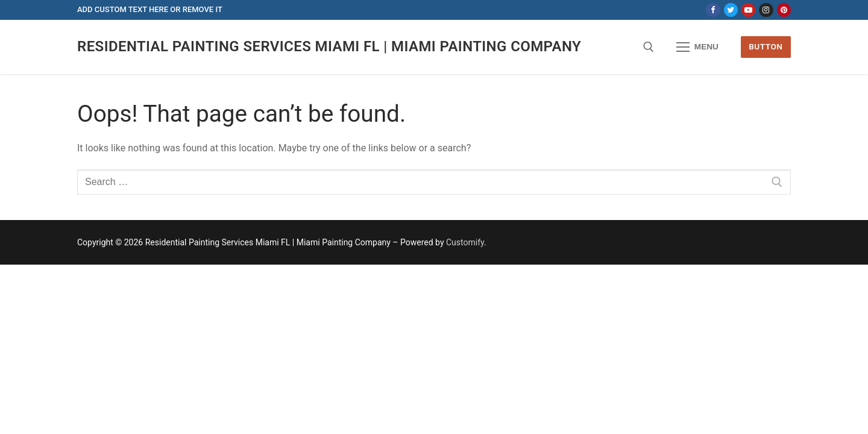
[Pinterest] (784, 10)
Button (766, 46)
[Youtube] (748, 10)
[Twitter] (731, 10)
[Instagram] (766, 10)
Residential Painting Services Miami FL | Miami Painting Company (329, 46)
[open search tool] (649, 47)
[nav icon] (697, 47)
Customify (465, 242)
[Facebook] (713, 10)
